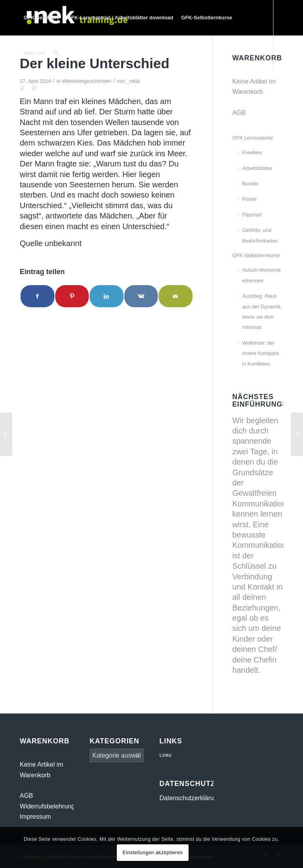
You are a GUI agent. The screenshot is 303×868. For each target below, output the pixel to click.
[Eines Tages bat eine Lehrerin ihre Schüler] (297, 434)
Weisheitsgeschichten (87, 81)
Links (165, 755)
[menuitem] (41, 18)
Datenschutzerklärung (190, 798)
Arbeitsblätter (257, 168)
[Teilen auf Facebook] (37, 296)
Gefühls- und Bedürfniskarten (260, 235)
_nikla (133, 81)
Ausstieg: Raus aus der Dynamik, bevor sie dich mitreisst (262, 312)
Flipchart (252, 215)
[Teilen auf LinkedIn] (107, 296)
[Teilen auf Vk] (141, 296)
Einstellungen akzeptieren (153, 853)
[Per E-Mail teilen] (176, 296)
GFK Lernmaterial (253, 138)
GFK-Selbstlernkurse (256, 255)
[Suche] (56, 53)
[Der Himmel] (6, 434)
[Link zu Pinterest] (34, 88)
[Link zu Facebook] (22, 88)
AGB (239, 113)
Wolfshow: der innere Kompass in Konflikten (261, 353)
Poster (250, 199)
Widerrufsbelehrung (47, 806)
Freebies (252, 152)
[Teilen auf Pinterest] (72, 296)
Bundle (250, 184)
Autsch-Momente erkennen (262, 275)
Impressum (35, 817)
